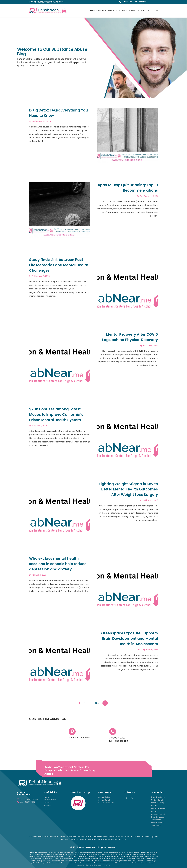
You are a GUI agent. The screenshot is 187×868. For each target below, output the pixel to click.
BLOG (155, 11)
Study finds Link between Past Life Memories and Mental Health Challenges (59, 265)
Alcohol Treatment (106, 803)
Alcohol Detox (104, 797)
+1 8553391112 (127, 2)
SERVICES (133, 11)
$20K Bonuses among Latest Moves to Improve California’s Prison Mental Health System (56, 415)
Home (92, 11)
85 (97, 703)
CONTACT (145, 11)
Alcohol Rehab (104, 800)
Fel (33, 121)
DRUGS (122, 11)
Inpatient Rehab (158, 814)
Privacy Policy (50, 800)
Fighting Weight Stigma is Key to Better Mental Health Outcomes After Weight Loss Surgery (128, 489)
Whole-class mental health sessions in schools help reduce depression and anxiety (58, 564)
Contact (48, 803)
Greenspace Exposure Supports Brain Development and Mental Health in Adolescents (130, 639)
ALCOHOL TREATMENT (105, 11)
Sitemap (48, 806)
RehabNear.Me (87, 847)
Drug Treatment (158, 797)
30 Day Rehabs (158, 800)
